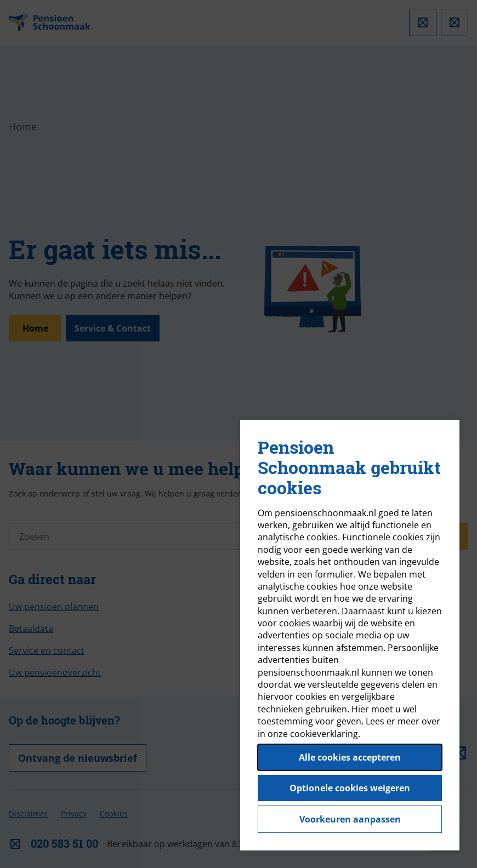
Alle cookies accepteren (350, 757)
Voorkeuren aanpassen (350, 819)
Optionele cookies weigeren (350, 788)
